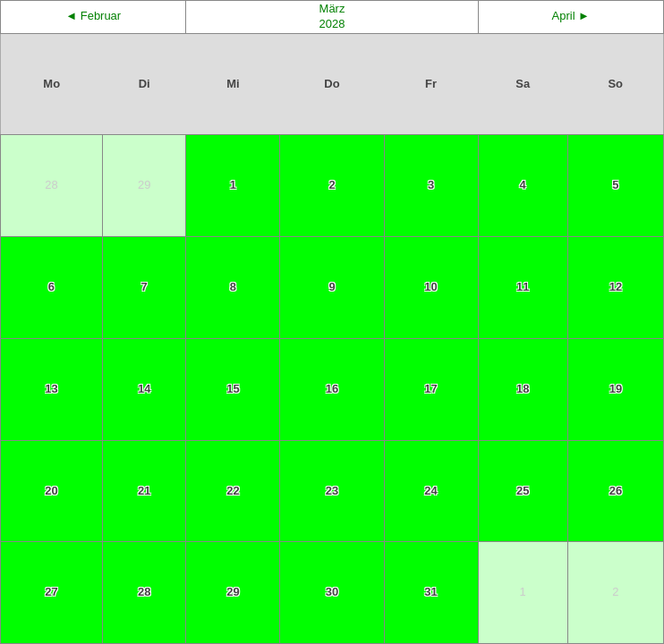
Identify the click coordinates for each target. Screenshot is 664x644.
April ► (571, 16)
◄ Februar (93, 16)
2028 (332, 24)
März (332, 8)
